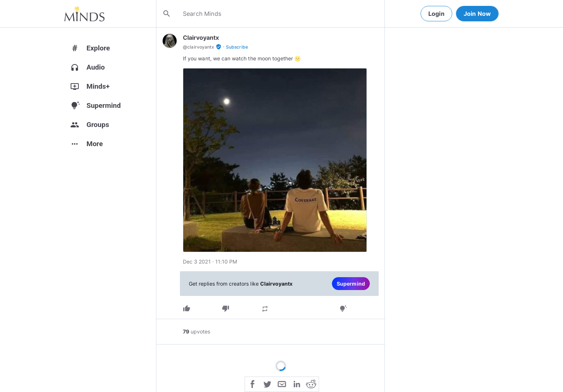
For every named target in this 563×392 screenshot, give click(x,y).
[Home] (84, 14)
